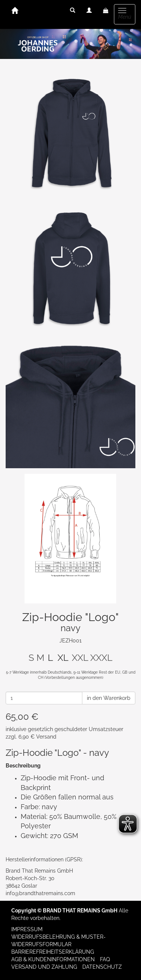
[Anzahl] (44, 698)
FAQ (105, 959)
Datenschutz (102, 967)
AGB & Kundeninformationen (53, 959)
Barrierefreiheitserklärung (53, 952)
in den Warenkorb (109, 698)
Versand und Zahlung (44, 967)
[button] (73, 11)
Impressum (27, 929)
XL (63, 658)
